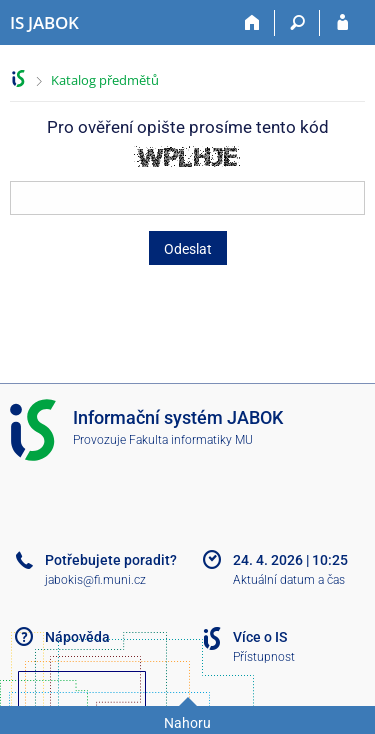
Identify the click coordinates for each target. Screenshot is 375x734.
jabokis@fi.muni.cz (95, 580)
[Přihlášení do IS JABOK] (342, 23)
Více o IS (260, 637)
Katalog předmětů (105, 80)
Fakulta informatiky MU (191, 440)
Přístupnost (264, 657)
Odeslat (188, 249)
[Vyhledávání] (297, 23)
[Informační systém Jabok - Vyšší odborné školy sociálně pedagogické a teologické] (44, 23)
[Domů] (252, 23)
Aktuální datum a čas (289, 580)
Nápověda (77, 637)
